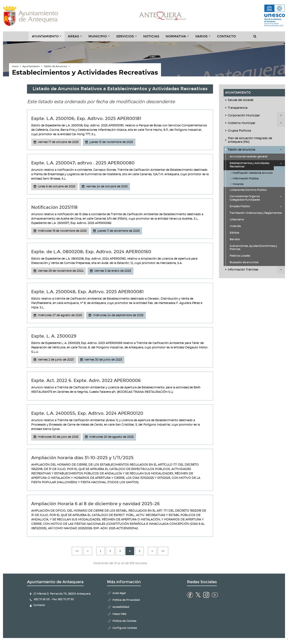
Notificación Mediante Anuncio (253, 173)
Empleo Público (240, 206)
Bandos (235, 239)
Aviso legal (119, 593)
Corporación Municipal (244, 116)
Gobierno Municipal (241, 123)
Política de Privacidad (126, 600)
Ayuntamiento (31, 66)
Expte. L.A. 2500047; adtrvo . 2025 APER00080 (83, 163)
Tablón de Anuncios (55, 66)
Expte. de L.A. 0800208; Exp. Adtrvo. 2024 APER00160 (91, 252)
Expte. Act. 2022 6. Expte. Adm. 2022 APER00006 (86, 380)
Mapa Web (119, 614)
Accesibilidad (121, 607)
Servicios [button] (128, 38)
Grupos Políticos (239, 131)
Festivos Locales (240, 256)
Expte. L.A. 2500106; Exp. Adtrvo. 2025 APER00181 (86, 118)
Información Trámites (243, 270)
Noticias (151, 36)
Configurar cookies (125, 628)
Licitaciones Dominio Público (248, 190)
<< (77, 551)
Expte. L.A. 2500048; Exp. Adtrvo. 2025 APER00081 (87, 292)
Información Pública (246, 179)
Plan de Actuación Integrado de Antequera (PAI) (250, 140)
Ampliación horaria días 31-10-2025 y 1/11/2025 (82, 458)
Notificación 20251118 (54, 207)
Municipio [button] (101, 38)
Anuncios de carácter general (248, 157)
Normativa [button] (179, 38)
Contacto (226, 36)
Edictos (234, 233)
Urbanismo (237, 220)
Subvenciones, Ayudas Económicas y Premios (253, 248)
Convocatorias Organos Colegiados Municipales (245, 198)
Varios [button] (204, 38)
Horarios (238, 184)
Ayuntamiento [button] (48, 38)
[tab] (254, 100)
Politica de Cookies (124, 621)
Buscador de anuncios (244, 262)
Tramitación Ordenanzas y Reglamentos (256, 213)
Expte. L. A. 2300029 (54, 336)
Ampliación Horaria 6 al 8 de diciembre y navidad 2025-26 (95, 504)
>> (163, 551)
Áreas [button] (76, 38)
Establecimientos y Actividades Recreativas (249, 165)
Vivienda (235, 226)
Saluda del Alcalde (240, 100)
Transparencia (238, 108)
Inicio (15, 66)
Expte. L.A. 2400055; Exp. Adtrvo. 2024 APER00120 (87, 413)
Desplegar (281, 115)
